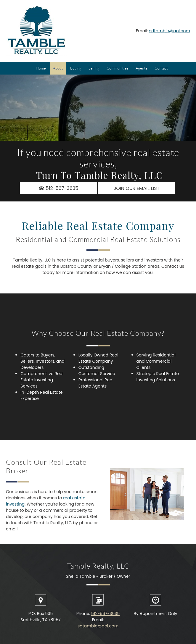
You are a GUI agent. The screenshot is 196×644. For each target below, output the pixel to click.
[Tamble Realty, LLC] (36, 31)
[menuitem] (41, 68)
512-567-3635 (105, 614)
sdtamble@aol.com (170, 31)
